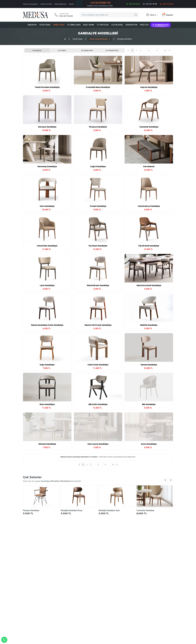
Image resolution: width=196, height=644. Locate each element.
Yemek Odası (59, 25)
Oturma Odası (74, 25)
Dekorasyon (131, 25)
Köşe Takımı (89, 25)
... (145, 50)
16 (165, 50)
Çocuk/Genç (117, 25)
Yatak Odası (45, 25)
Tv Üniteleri (103, 25)
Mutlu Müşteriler (61, 4)
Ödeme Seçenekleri (30, 4)
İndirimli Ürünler (46, 4)
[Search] (136, 15)
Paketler (144, 25)
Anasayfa (32, 25)
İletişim (72, 4)
